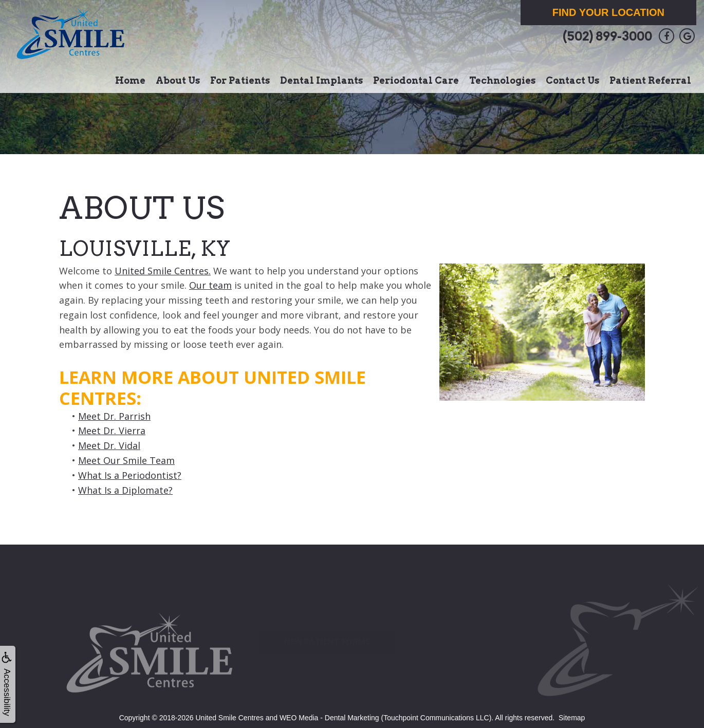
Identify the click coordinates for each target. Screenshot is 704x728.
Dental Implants (321, 80)
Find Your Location (608, 12)
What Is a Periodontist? (130, 475)
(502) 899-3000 (607, 36)
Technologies (502, 80)
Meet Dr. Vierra (112, 431)
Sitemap (572, 718)
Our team (210, 285)
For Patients (240, 80)
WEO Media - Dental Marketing (329, 718)
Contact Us (572, 80)
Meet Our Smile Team (126, 460)
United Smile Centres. (163, 271)
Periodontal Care (416, 80)
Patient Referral (650, 80)
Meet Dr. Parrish (114, 416)
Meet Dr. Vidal (109, 445)
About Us (178, 80)
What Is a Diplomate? (125, 490)
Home (130, 80)
